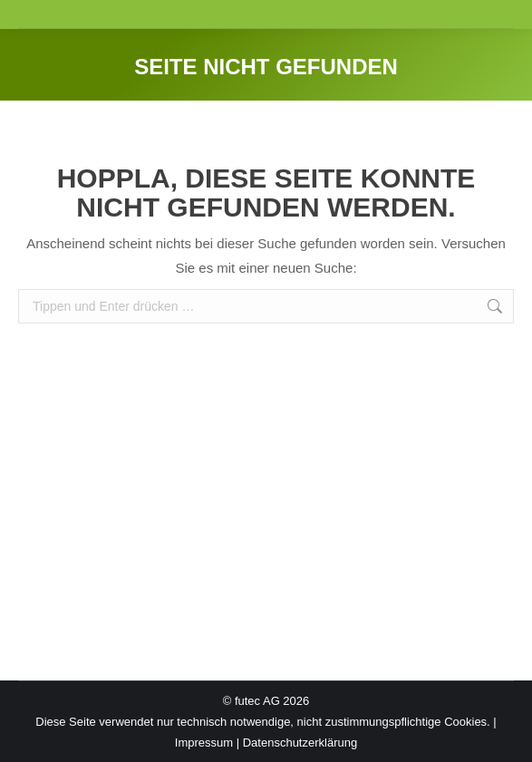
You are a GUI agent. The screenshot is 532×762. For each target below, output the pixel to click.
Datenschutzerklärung (300, 743)
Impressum (204, 743)
